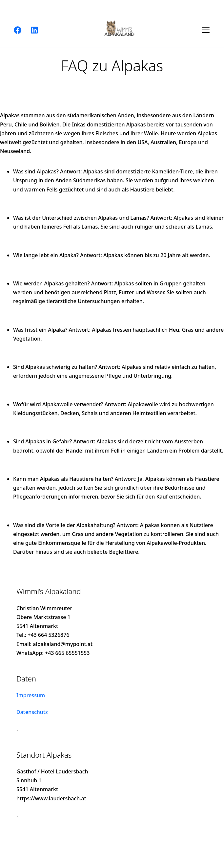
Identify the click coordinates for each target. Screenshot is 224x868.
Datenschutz (32, 712)
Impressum (31, 695)
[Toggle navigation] (206, 30)
